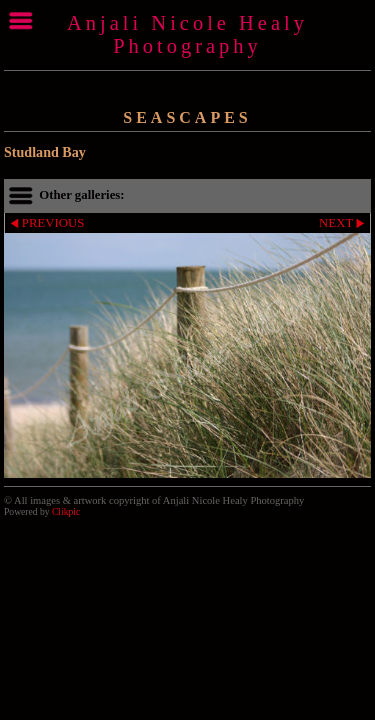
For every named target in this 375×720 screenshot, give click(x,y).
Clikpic (66, 511)
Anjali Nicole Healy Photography (187, 34)
